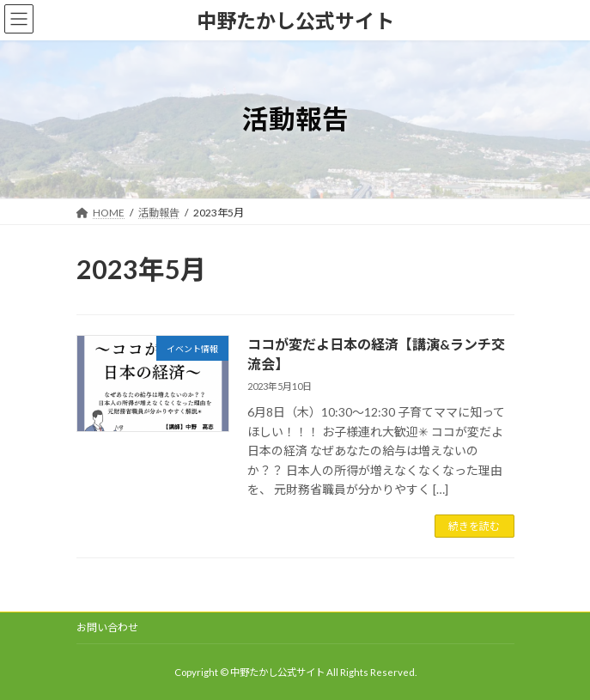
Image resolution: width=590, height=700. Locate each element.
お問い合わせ (107, 627)
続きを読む (474, 526)
